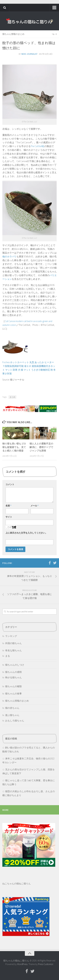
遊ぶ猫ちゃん (12, 715)
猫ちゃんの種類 (13, 686)
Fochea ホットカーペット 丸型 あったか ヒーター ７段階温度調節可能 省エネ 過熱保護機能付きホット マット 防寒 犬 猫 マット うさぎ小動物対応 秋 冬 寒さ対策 (29, 366)
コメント (10, 484)
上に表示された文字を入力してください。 (26, 533)
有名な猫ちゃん (13, 650)
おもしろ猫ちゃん (15, 721)
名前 (8, 506)
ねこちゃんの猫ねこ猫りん (17, 884)
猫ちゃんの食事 (13, 694)
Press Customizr (46, 964)
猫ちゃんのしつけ (15, 665)
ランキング (11, 636)
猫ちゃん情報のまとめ (13, 34)
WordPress (22, 964)
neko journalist (29, 54)
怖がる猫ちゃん (13, 677)
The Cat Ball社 (38, 146)
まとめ (12, 397)
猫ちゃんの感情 (13, 672)
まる (8, 656)
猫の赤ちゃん (12, 708)
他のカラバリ (9, 256)
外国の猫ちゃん (13, 643)
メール (35, 506)
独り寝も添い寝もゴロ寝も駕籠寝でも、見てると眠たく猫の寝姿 (14, 447)
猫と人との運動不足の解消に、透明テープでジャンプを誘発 (41, 447)
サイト (9, 517)
